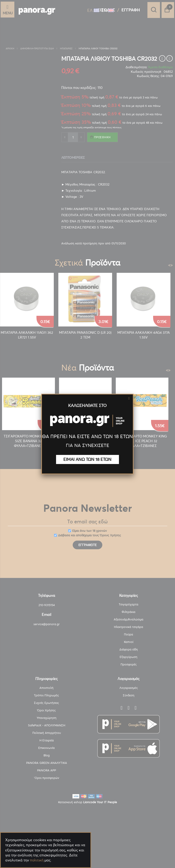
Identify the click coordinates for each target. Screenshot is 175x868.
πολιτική (37, 860)
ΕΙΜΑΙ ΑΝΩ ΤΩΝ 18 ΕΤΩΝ (87, 459)
